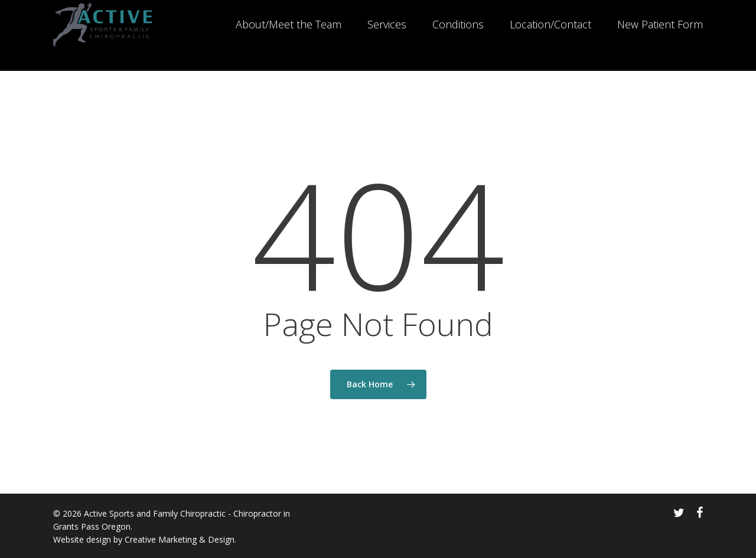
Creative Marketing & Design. (180, 539)
